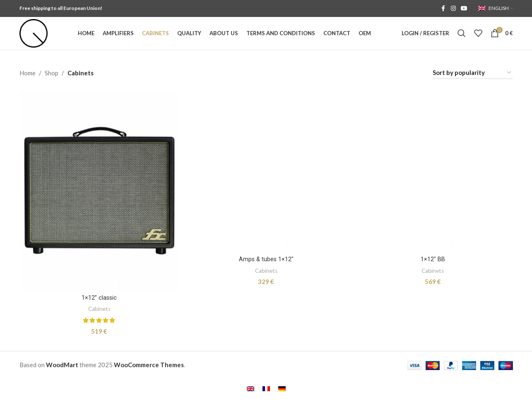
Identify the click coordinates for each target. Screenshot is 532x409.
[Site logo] (39, 38)
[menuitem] (250, 397)
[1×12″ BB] (433, 201)
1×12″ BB (433, 307)
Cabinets (99, 318)
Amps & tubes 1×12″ (266, 308)
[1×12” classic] (99, 201)
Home (28, 84)
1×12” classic (99, 307)
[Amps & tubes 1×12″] (266, 201)
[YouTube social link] (464, 9)
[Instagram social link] (453, 9)
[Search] (462, 39)
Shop (52, 84)
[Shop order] (472, 84)
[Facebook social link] (443, 9)
